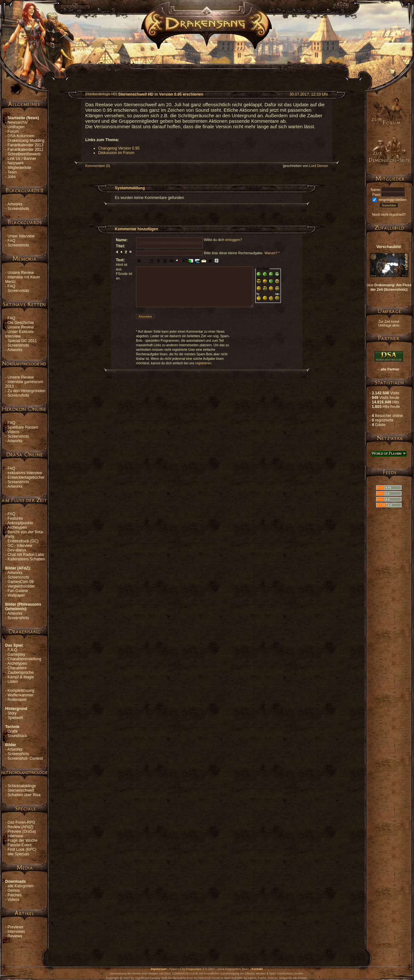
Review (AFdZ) (20, 827)
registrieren (203, 363)
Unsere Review (21, 273)
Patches (14, 895)
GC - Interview (20, 546)
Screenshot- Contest (25, 758)
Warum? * (272, 253)
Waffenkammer (21, 695)
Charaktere (17, 668)
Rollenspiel (17, 700)
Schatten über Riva (24, 795)
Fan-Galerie (18, 591)
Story (12, 713)
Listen (13, 682)
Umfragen (16, 127)
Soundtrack (17, 736)
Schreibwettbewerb (24, 154)
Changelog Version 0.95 (119, 148)
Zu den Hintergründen (26, 391)
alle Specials (18, 854)
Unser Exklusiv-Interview (20, 334)
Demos (14, 891)
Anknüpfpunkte (20, 523)
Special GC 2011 (22, 341)
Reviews (15, 936)
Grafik (13, 731)
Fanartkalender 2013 (25, 145)
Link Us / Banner (22, 159)
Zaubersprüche (21, 672)
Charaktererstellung (24, 659)
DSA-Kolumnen (21, 136)
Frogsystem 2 (195, 969)
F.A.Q (12, 650)
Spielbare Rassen (23, 427)
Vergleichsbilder (21, 586)
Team (12, 172)
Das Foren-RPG (21, 822)
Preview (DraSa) (22, 831)
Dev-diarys (17, 550)
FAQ (11, 241)
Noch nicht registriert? (389, 214)
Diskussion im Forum (116, 153)
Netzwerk (16, 163)
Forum (13, 131)
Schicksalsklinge (22, 786)
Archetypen (17, 527)
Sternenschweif (21, 790)
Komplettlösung (21, 691)
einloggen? (233, 240)
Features (15, 518)
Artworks (15, 204)
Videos (13, 432)
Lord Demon (319, 166)
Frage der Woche (22, 840)
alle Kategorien (20, 886)
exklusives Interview (25, 473)
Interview (15, 836)
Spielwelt (15, 718)
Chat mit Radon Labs (26, 555)
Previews (15, 927)
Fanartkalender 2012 (25, 150)
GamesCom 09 (21, 582)
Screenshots (18, 209)
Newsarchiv (17, 122)
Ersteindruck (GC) (23, 541)
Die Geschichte (21, 323)
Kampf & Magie (21, 677)
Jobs (11, 177)
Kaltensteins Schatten (26, 559)
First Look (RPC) (22, 850)
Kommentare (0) (98, 166)
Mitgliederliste (19, 168)
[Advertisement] (207, 63)
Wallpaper (16, 595)
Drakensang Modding (26, 141)
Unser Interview (21, 236)
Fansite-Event (19, 845)
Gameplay (16, 654)
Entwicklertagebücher (26, 477)
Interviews (16, 932)
